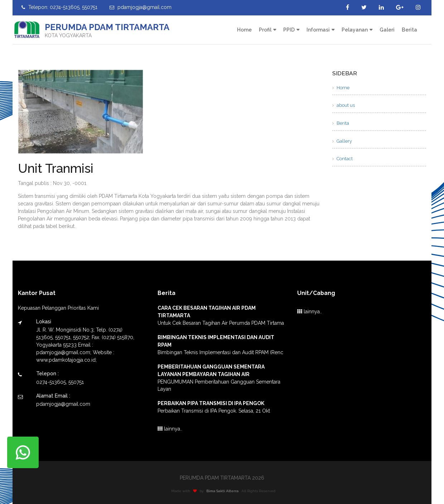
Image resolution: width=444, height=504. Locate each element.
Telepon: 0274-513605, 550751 (59, 7)
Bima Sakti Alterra (225, 491)
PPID (289, 30)
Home (244, 30)
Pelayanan (355, 30)
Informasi (318, 30)
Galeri (387, 30)
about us (344, 105)
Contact (342, 159)
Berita (409, 30)
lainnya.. (170, 429)
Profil (265, 30)
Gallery (342, 141)
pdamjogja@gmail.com (141, 7)
